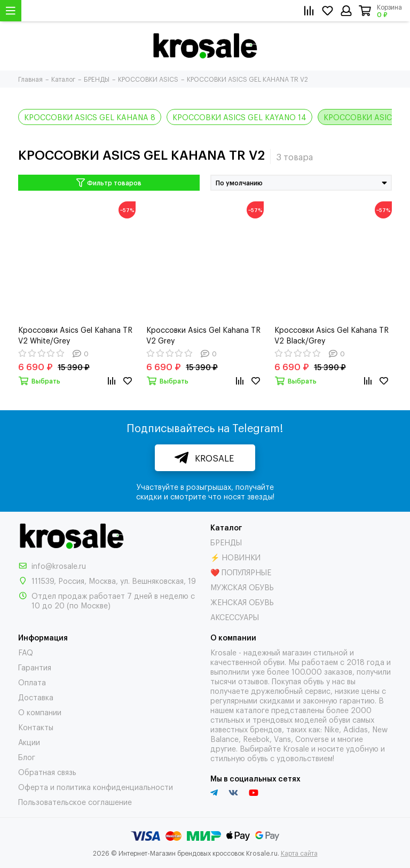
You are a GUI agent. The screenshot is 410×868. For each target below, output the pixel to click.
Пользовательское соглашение (75, 801)
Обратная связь (47, 772)
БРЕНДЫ (226, 542)
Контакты (36, 727)
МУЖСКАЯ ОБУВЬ (242, 587)
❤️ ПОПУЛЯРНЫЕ (241, 572)
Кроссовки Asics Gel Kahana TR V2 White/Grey (75, 335)
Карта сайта (299, 853)
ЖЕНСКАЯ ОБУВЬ (242, 602)
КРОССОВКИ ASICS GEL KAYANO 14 (239, 117)
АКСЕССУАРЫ (235, 617)
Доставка (36, 697)
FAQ (26, 652)
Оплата (32, 682)
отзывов (253, 681)
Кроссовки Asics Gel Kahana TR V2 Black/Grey (332, 335)
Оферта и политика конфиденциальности (96, 787)
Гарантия (35, 667)
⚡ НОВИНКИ (235, 557)
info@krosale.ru (59, 565)
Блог (27, 757)
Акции (29, 742)
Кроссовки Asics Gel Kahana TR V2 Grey (203, 335)
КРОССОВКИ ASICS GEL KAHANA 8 (90, 117)
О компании (40, 712)
